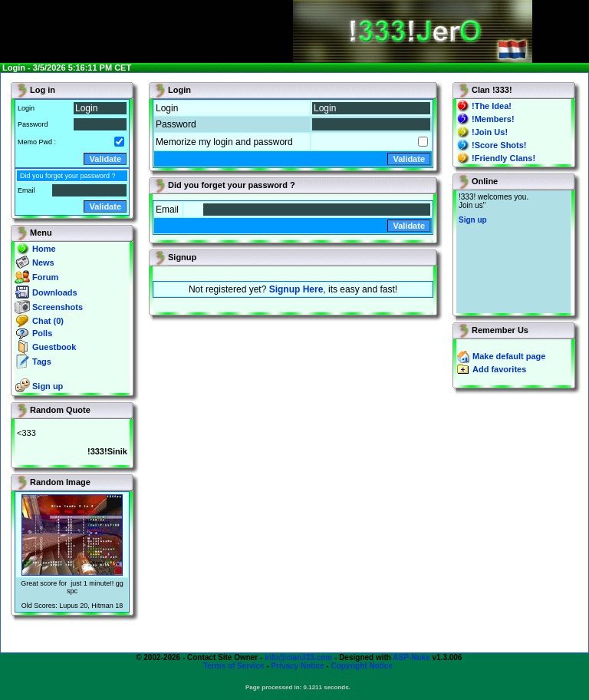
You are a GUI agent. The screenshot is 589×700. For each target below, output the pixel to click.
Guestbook (54, 347)
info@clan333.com (298, 657)
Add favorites (499, 369)
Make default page (509, 356)
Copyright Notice (362, 666)
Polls (42, 333)
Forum (45, 277)
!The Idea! (492, 106)
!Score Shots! (499, 145)
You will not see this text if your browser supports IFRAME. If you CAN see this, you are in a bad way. (513, 252)
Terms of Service (234, 666)
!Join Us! (490, 132)
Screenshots (58, 307)
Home (44, 249)
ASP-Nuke (411, 657)
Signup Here (296, 289)
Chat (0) (48, 321)
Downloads (55, 292)
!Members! (493, 119)
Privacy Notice (298, 666)
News (43, 262)
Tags (42, 362)
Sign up (48, 386)
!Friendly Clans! (503, 158)
